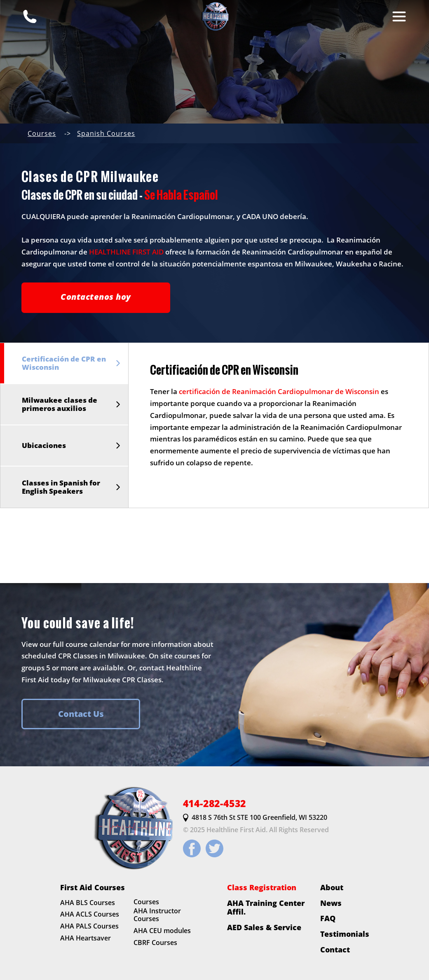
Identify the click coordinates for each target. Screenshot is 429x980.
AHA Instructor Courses (157, 915)
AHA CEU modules (162, 931)
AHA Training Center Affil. (266, 907)
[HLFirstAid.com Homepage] (215, 16)
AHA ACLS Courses (90, 915)
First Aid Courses (93, 887)
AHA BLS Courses (88, 903)
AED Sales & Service (264, 927)
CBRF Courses (155, 943)
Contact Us (81, 714)
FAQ (328, 919)
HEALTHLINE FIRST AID (126, 252)
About (332, 887)
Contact (335, 950)
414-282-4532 (215, 804)
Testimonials (345, 934)
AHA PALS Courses (89, 926)
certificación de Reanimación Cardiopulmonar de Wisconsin (279, 391)
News (331, 903)
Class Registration (262, 887)
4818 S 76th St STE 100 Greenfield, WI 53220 (255, 818)
